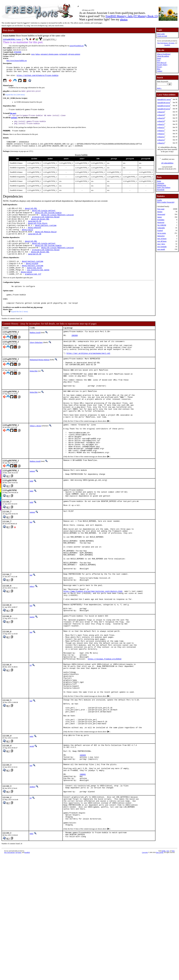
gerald (32, 824)
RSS (173, 945)
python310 (161, 112)
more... (159, 88)
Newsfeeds (161, 190)
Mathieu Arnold (35, 347)
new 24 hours (162, 239)
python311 (161, 124)
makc (32, 528)
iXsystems (172, 43)
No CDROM (162, 225)
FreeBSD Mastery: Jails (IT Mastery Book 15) (132, 16)
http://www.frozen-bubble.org (17, 61)
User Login (161, 34)
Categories (161, 183)
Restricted (161, 222)
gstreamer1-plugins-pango (49, 54)
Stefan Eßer (34, 391)
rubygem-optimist (74, 54)
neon (33, 54)
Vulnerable (161, 228)
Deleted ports (161, 185)
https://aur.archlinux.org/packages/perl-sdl (88, 371)
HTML (164, 945)
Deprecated (161, 214)
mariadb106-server (164, 103)
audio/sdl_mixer (35, 280)
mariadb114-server (164, 106)
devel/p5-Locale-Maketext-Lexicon (57, 222)
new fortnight (162, 247)
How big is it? (162, 63)
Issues (159, 58)
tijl (31, 731)
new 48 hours (162, 241)
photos (124, 19)
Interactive (161, 236)
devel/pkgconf (35, 236)
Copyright (145, 947)
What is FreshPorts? (164, 54)
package (14, 121)
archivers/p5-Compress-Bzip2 (46, 224)
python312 (161, 137)
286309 (75, 351)
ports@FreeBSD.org (77, 46)
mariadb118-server (164, 109)
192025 (83, 836)
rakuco (32, 638)
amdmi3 (32, 872)
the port (13, 116)
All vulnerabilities (167, 163)
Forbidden (161, 220)
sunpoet (32, 507)
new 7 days (161, 244)
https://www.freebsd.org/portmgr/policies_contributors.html (93, 644)
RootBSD (167, 45)
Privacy (160, 67)
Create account (162, 36)
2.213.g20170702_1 (10, 39)
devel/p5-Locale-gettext (44, 217)
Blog (159, 69)
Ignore (160, 217)
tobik (31, 518)
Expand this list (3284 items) (15, 97)
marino (32, 674)
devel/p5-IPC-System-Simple (48, 219)
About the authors (163, 56)
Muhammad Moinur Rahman (40, 378)
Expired (160, 230)
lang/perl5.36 (35, 229)
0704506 (18, 52)
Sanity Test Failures (164, 187)
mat (31, 561)
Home (159, 181)
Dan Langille (160, 947)
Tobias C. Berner (35, 455)
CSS (168, 945)
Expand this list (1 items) (19, 326)
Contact (160, 71)
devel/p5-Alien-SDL (40, 226)
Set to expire (162, 233)
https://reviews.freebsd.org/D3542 (105, 724)
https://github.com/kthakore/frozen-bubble (38, 78)
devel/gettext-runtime (46, 234)
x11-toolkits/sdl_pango (38, 282)
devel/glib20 (32, 275)
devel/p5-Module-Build (46, 241)
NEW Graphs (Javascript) (166, 202)
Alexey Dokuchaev (36, 358)
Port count (161, 209)
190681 (83, 859)
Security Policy (162, 65)
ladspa (38, 54)
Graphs (159, 200)
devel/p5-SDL (31, 214)
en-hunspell (63, 54)
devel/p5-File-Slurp (38, 231)
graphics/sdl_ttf (33, 287)
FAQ (159, 60)
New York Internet (163, 43)
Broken (160, 212)
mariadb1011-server (164, 99)
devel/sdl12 (27, 238)
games (19, 39)
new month (161, 249)
